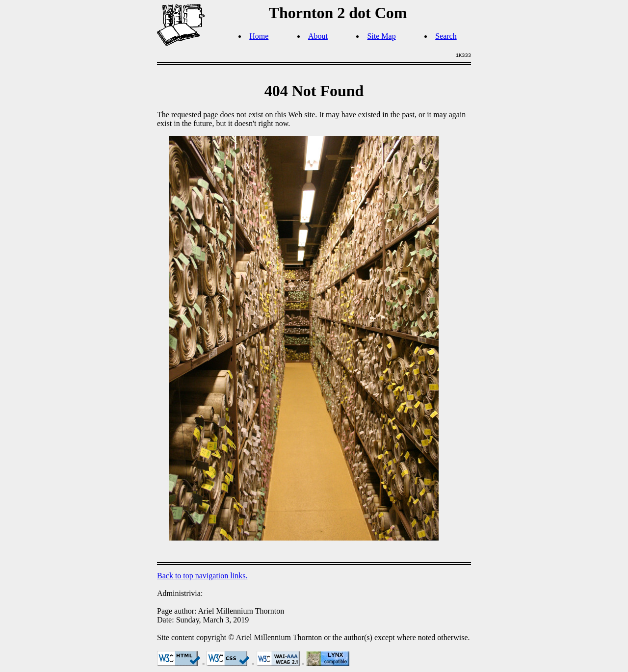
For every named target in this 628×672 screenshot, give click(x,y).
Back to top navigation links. (202, 576)
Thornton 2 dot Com (338, 13)
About (318, 36)
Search (446, 36)
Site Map (381, 36)
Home (259, 36)
